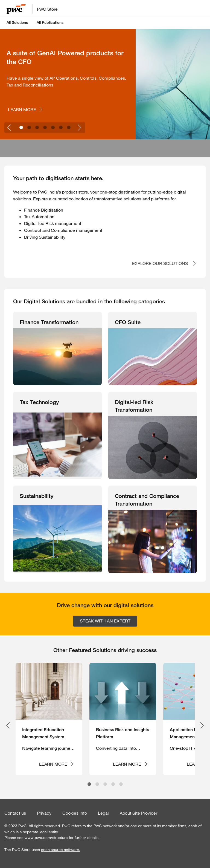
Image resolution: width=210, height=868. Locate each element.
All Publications (50, 22)
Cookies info (75, 813)
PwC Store (47, 9)
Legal (103, 813)
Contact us (15, 813)
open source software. (61, 850)
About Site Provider (138, 813)
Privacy (44, 813)
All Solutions (17, 22)
